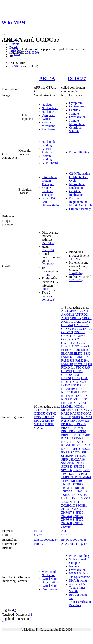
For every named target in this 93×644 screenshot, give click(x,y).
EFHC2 (66, 350)
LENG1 (83, 399)
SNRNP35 (77, 463)
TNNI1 (66, 484)
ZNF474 (67, 516)
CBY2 (74, 329)
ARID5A (75, 318)
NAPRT (75, 414)
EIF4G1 (86, 350)
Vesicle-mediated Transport (48, 191)
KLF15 (66, 392)
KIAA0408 (68, 389)
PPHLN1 (67, 424)
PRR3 (76, 435)
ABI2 (72, 311)
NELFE (66, 417)
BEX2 (86, 322)
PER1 (73, 421)
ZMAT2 (77, 509)
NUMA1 (87, 417)
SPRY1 (77, 470)
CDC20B (79, 332)
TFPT (75, 477)
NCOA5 (86, 414)
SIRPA (65, 459)
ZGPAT (66, 509)
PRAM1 (66, 428)
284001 (66, 531)
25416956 (31, 53)
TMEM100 (76, 481)
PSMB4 (86, 435)
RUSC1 (86, 449)
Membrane (48, 129)
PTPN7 (78, 438)
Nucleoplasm (50, 108)
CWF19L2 (68, 343)
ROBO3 (75, 449)
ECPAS (84, 346)
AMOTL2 (68, 315)
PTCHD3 (67, 438)
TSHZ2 (66, 495)
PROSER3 (68, 431)
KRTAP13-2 (79, 396)
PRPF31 (66, 435)
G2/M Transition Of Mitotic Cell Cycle (80, 177)
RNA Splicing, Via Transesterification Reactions (81, 600)
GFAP (86, 368)
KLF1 (80, 389)
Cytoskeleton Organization (50, 580)
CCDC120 (86, 329)
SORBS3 (67, 467)
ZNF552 (78, 516)
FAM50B (67, 364)
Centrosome (77, 106)
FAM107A (68, 357)
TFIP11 (66, 477)
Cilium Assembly (80, 209)
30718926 (48, 300)
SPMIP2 (79, 467)
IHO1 (65, 382)
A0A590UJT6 (70, 544)
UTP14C (75, 498)
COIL (65, 339)
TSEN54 (67, 491)
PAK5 (65, 421)
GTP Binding (50, 163)
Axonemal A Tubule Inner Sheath (77, 588)
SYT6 (86, 470)
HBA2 (76, 378)
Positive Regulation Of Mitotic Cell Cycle (81, 202)
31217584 (48, 250)
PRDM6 (78, 428)
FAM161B (68, 360)
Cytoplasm (48, 115)
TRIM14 (67, 488)
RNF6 (65, 449)
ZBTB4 (74, 502)
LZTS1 (82, 403)
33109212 (48, 289)
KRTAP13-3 (69, 399)
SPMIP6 (67, 470)
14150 (65, 535)
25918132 (48, 243)
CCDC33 (67, 332)
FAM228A (82, 360)
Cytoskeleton (77, 117)
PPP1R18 (80, 424)
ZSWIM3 (67, 527)
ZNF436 (78, 513)
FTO (79, 368)
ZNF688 (67, 523)
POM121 (84, 421)
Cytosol (47, 119)
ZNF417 (67, 513)
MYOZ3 (86, 410)
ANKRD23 (82, 315)
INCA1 (83, 382)
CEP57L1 (67, 336)
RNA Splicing (78, 580)
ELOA (65, 353)
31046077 (48, 275)
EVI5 (37, 417)
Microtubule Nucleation (77, 186)
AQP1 (65, 318)
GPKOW (67, 375)
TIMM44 (85, 477)
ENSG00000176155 (74, 540)
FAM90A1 (81, 364)
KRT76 (66, 396)
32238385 (48, 264)
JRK (73, 385)
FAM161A (82, 357)
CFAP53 (80, 336)
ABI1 (65, 311)
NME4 (76, 417)
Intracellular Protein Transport (49, 181)
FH (90, 364)
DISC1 (66, 346)
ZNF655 (78, 520)
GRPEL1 (79, 375)
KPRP (75, 392)
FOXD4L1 (68, 368)
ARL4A (47, 78)
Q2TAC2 (86, 544)
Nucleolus (48, 112)
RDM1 (76, 445)
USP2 (65, 498)
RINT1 (86, 445)
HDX (84, 378)
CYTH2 (51, 414)
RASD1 (80, 442)
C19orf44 (67, 325)
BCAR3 (77, 322)
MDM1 (79, 406)
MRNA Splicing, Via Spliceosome (80, 575)
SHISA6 (80, 456)
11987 (38, 535)
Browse (14, 44)
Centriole (75, 110)
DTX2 (75, 346)
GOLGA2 (48, 417)
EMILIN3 (77, 353)
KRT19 (49, 421)
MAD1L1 (67, 406)
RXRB (66, 452)
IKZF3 (73, 382)
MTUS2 (39, 424)
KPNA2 (39, 421)
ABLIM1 (82, 311)
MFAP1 (66, 410)
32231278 (75, 280)
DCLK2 (80, 343)
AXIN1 (66, 322)
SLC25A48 (78, 459)
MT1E (76, 410)
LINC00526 (69, 403)
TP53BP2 (77, 484)
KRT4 (84, 392)
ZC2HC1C (68, 505)
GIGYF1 (67, 371)
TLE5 (65, 481)
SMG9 (65, 463)
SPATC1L (40, 428)
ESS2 (87, 353)
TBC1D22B (69, 474)
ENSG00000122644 (47, 540)
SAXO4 (76, 452)
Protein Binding (47, 158)
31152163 (75, 259)
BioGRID (15, 66)
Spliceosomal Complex (78, 561)
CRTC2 (74, 339)
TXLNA (77, 495)
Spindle (74, 113)
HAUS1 (66, 378)
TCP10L (83, 474)
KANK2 (82, 385)
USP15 (87, 495)
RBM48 (66, 445)
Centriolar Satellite (75, 129)
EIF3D (76, 350)
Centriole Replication (76, 193)
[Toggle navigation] (3, 35)
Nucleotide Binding (49, 143)
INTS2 (66, 385)
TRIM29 (79, 488)
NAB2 (65, 414)
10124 (38, 531)
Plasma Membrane (48, 124)
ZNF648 (67, 520)
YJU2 (65, 502)
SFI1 (84, 452)
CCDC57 (77, 78)
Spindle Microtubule (77, 122)
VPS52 (86, 498)
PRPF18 (81, 431)
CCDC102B (42, 410)
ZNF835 (78, 523)
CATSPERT (82, 325)
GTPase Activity (47, 151)
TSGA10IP (80, 491)
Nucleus (47, 105)
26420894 (75, 273)
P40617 (39, 544)
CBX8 (65, 329)
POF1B (50, 424)
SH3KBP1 (68, 456)
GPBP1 (78, 371)
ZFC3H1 (81, 505)
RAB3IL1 (68, 442)
